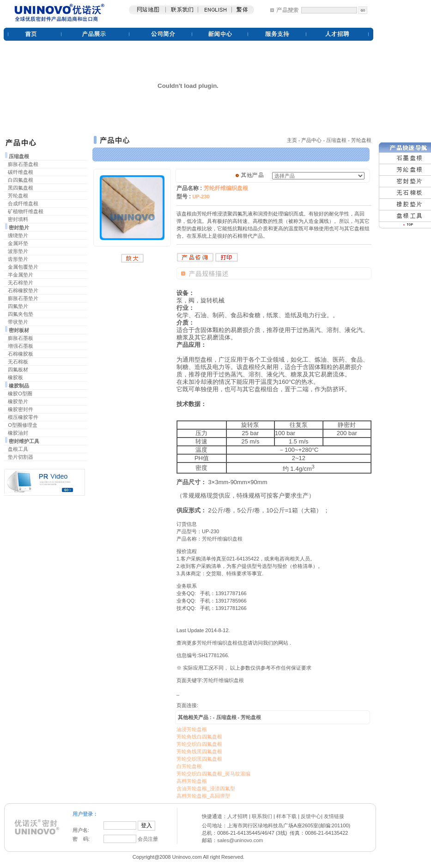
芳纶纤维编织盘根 (222, 539)
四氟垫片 (18, 306)
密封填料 (18, 219)
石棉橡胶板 (21, 354)
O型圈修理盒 (23, 425)
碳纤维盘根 (21, 172)
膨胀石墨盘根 (23, 164)
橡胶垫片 (18, 401)
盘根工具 (18, 449)
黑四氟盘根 (21, 188)
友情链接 (334, 816)
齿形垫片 (18, 259)
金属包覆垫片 (23, 267)
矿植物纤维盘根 (26, 211)
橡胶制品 (19, 386)
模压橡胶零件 (23, 417)
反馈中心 (311, 816)
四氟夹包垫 (21, 314)
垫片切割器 (21, 457)
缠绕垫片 (18, 235)
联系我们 (262, 816)
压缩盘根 (19, 156)
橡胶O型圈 (20, 394)
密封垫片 (19, 228)
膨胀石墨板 (21, 338)
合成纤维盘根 (23, 203)
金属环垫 (18, 243)
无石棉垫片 (21, 283)
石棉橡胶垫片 (23, 290)
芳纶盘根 (18, 196)
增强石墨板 (21, 346)
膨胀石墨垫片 (23, 298)
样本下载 (286, 816)
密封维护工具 (24, 441)
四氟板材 (18, 369)
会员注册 (148, 839)
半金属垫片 (21, 275)
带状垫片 (18, 322)
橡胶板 (15, 377)
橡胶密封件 (21, 409)
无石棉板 (18, 362)
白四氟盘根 (21, 180)
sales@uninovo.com (240, 840)
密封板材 (19, 330)
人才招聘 (237, 816)
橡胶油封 (18, 433)
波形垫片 (18, 251)
